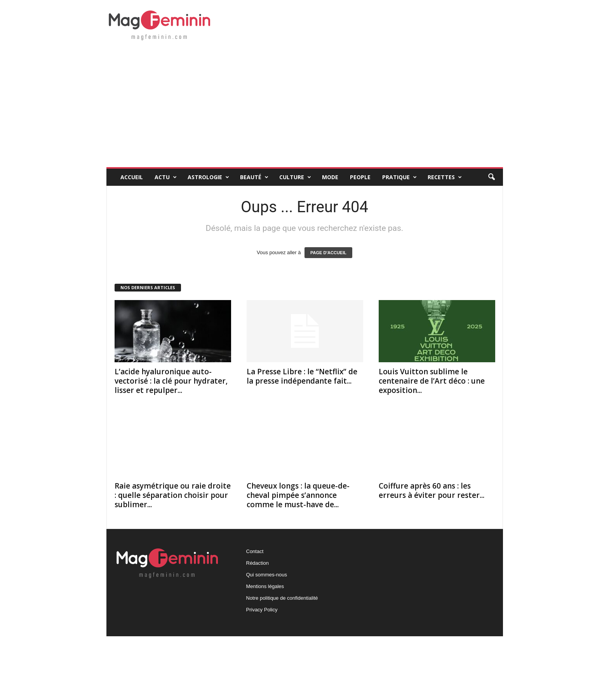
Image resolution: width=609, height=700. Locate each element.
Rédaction (258, 563)
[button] (491, 177)
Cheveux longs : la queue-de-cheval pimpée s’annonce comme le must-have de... (298, 495)
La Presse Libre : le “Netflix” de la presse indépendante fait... (302, 376)
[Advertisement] (305, 109)
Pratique (399, 177)
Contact (255, 551)
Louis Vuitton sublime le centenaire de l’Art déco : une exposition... (432, 381)
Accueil (132, 177)
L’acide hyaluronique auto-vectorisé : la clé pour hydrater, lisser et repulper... (171, 381)
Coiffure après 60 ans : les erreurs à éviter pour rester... (432, 491)
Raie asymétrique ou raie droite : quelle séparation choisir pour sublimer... (173, 495)
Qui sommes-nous (267, 575)
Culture (295, 177)
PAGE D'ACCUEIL (328, 253)
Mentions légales (265, 586)
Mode (330, 177)
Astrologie (208, 177)
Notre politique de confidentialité (282, 598)
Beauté (254, 177)
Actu (166, 177)
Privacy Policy (262, 610)
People (360, 177)
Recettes (445, 177)
